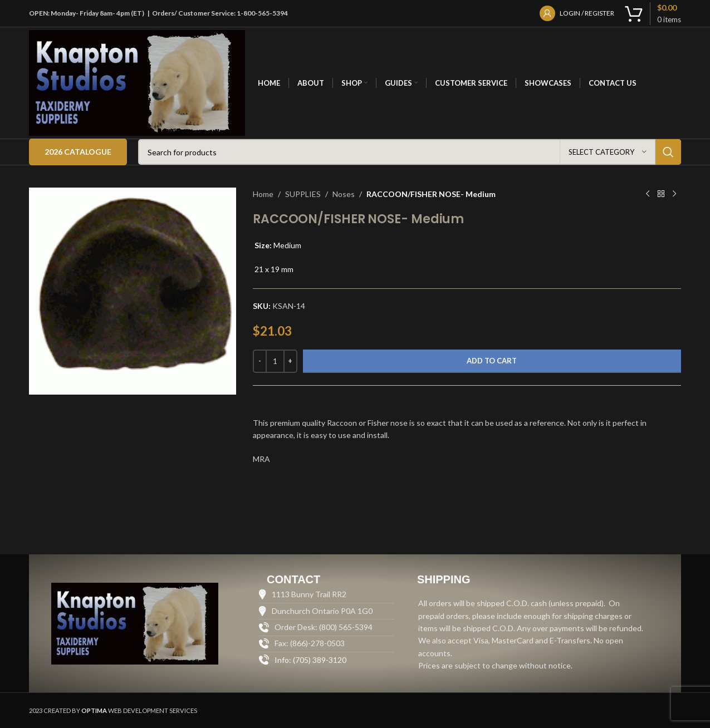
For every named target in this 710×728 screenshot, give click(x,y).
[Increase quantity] (290, 361)
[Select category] (608, 152)
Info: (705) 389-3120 (310, 660)
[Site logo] (137, 82)
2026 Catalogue (78, 152)
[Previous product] (648, 194)
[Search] (410, 152)
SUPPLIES (303, 194)
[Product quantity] (275, 361)
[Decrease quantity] (260, 361)
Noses (344, 194)
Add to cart (492, 361)
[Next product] (674, 194)
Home (263, 194)
